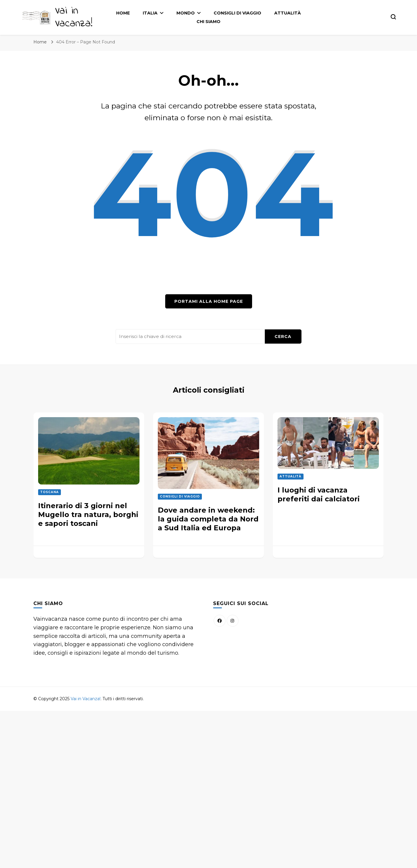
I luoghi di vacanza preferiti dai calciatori (319, 494)
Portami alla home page (209, 301)
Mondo (186, 13)
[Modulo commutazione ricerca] (393, 17)
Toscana (50, 492)
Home (123, 13)
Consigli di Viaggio (237, 13)
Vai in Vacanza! (74, 17)
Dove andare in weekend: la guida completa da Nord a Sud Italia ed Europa (208, 519)
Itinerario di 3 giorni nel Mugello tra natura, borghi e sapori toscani (88, 515)
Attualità (288, 13)
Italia (150, 13)
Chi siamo (209, 22)
